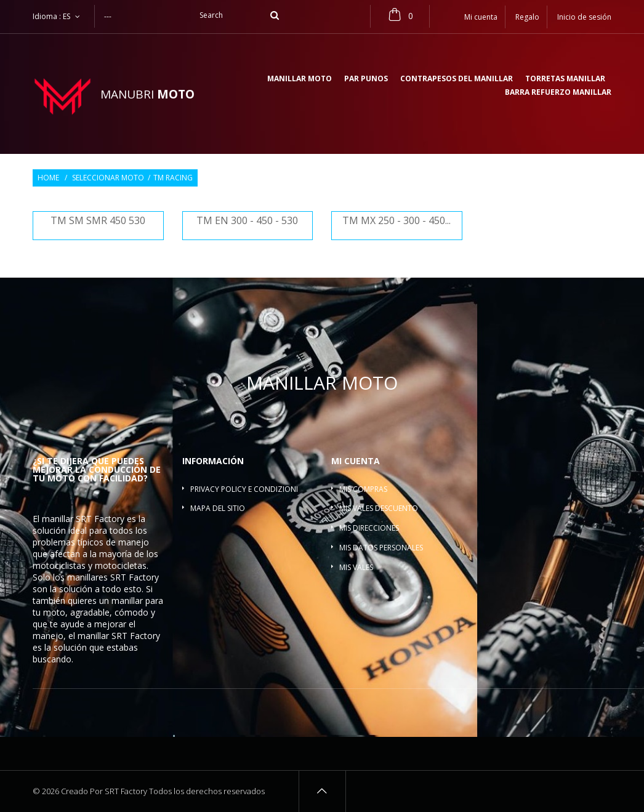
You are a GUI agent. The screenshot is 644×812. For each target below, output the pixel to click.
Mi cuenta (356, 461)
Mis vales (356, 567)
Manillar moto (300, 79)
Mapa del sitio (218, 508)
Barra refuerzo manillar (558, 93)
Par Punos (366, 79)
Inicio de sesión (584, 17)
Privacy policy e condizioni (244, 489)
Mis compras (363, 489)
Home (48, 178)
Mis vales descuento (379, 508)
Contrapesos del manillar (457, 79)
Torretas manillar (565, 79)
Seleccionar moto (108, 178)
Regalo (527, 17)
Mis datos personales (381, 548)
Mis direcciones (369, 528)
